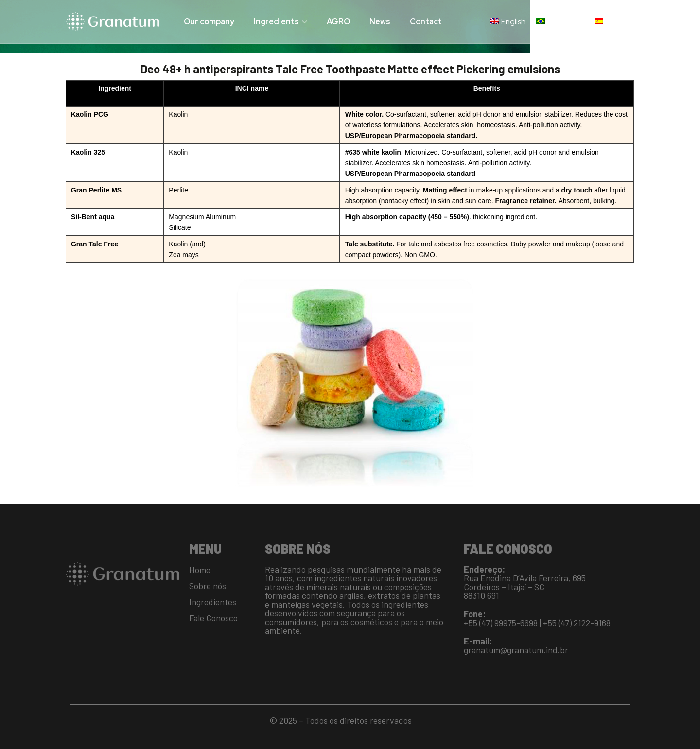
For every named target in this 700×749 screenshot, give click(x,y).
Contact (426, 22)
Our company (209, 22)
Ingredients (276, 22)
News (380, 22)
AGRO (338, 22)
